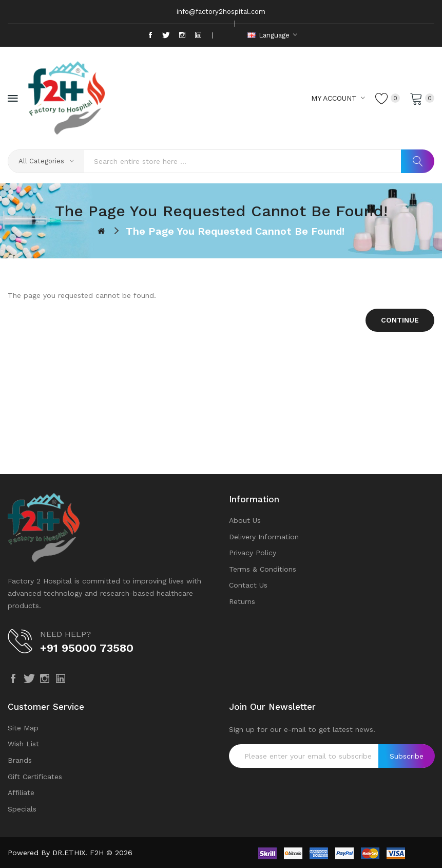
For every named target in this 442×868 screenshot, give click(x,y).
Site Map (23, 728)
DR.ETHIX (69, 853)
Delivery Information (264, 537)
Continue (400, 320)
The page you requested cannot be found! (235, 231)
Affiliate (21, 792)
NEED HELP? (65, 634)
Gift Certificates (35, 777)
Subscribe (407, 756)
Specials (22, 809)
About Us (245, 520)
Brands (20, 760)
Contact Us (248, 585)
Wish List (23, 744)
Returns (242, 601)
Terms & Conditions (263, 569)
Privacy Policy (253, 553)
